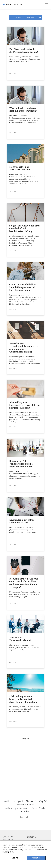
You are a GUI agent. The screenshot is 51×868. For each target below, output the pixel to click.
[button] (26, 17)
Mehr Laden (25, 739)
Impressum (31, 836)
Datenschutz (32, 838)
